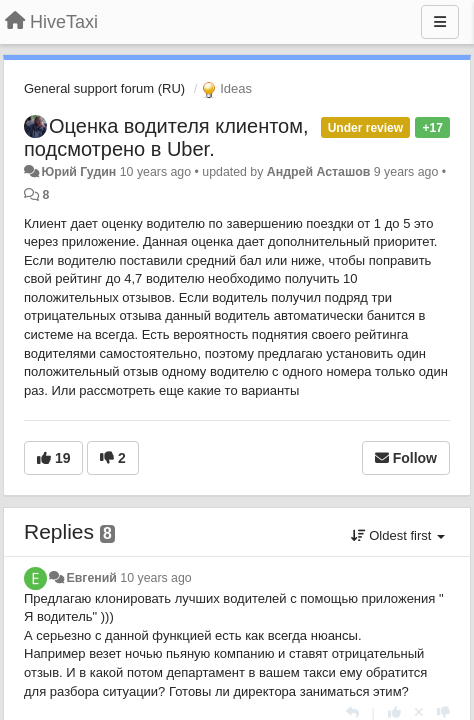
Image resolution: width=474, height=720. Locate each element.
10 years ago (155, 578)
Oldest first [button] (398, 535)
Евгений (91, 578)
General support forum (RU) (104, 88)
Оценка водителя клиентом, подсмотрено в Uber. (166, 137)
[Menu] (440, 22)
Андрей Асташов (319, 172)
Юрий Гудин (78, 172)
